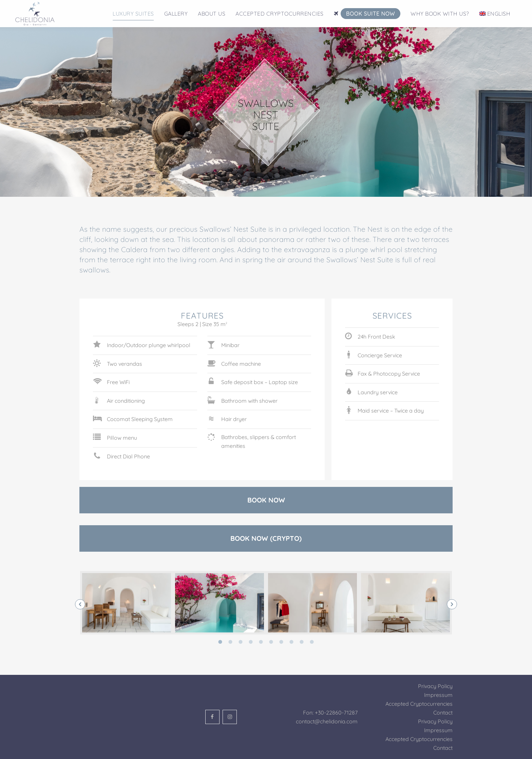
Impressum (438, 695)
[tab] (220, 641)
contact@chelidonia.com (327, 721)
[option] (127, 603)
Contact (443, 713)
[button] (80, 604)
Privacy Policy (435, 686)
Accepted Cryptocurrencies (419, 704)
